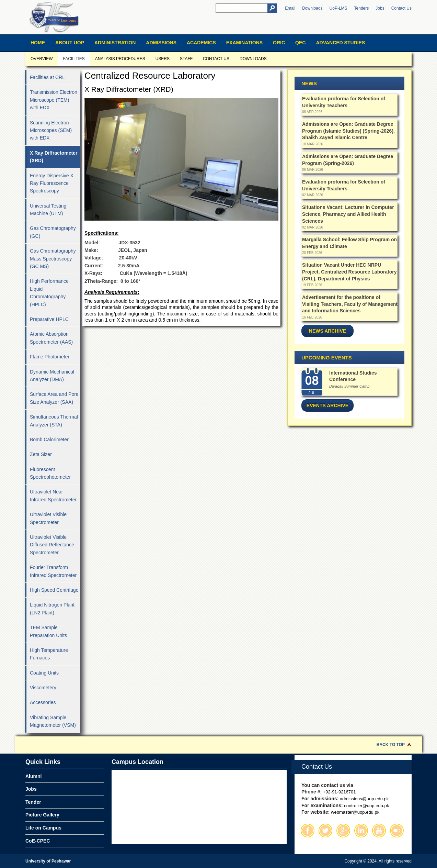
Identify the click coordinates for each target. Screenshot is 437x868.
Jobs (380, 8)
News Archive (327, 331)
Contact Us (401, 8)
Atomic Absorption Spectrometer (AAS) (51, 338)
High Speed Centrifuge (54, 590)
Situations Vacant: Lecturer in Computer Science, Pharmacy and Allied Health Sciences (348, 214)
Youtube (379, 831)
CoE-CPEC (38, 841)
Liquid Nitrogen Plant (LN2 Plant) (52, 609)
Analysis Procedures (120, 59)
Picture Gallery (42, 815)
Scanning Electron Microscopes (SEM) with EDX (51, 130)
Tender (33, 802)
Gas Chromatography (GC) (53, 232)
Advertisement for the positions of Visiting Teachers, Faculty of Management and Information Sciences (350, 304)
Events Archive (327, 405)
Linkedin (361, 831)
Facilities (74, 59)
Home (38, 43)
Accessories (43, 702)
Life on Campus (43, 828)
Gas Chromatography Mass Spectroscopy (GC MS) (53, 259)
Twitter (325, 831)
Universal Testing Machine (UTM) (48, 210)
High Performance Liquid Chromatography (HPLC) (49, 293)
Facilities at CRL (47, 77)
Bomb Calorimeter (49, 439)
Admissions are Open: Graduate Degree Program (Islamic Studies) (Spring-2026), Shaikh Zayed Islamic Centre (348, 131)
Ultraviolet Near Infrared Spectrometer (53, 496)
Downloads (312, 8)
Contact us (216, 59)
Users (163, 59)
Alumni (33, 776)
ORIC (279, 43)
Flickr (397, 831)
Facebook (308, 831)
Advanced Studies (340, 43)
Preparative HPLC (49, 319)
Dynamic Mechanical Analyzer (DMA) (52, 376)
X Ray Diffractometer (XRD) (54, 157)
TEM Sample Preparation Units (48, 631)
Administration (115, 43)
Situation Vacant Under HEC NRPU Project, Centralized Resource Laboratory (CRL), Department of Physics (349, 272)
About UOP (70, 43)
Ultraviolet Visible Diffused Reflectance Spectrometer (52, 545)
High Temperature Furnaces (49, 654)
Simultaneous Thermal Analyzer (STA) (54, 421)
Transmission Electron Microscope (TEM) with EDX (54, 100)
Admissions (161, 43)
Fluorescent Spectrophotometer (50, 473)
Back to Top (391, 745)
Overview (42, 59)
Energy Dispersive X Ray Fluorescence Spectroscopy (52, 183)
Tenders (362, 8)
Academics (201, 43)
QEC (300, 43)
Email (290, 8)
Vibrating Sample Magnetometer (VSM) (53, 721)
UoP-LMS (338, 8)
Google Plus (343, 831)
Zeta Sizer (41, 454)
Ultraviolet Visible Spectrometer (48, 518)
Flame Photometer (50, 357)
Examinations (244, 43)
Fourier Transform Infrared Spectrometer (53, 571)
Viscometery (43, 688)
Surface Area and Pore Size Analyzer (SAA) (54, 398)
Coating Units (44, 673)
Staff (186, 59)
